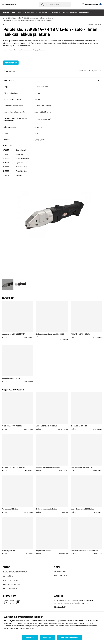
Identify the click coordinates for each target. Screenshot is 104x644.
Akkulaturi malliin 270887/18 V (14, 334)
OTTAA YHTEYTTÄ (10, 589)
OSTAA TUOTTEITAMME (12, 585)
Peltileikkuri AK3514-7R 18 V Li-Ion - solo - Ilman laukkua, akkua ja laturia (27, 21)
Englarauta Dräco (43, 551)
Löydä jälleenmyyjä (11, 580)
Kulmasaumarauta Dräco (47, 509)
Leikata (6, 12)
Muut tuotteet (84, 12)
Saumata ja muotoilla (26, 12)
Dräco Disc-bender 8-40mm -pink (85, 551)
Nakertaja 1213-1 (8, 551)
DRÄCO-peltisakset (31, 18)
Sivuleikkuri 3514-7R (79, 426)
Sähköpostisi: (60, 607)
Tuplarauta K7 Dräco (10, 509)
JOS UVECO (8, 576)
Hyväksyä (47, 638)
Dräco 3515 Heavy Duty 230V (82, 467)
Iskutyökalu (57, 12)
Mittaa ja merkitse (70, 12)
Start (3, 18)
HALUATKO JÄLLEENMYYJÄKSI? (15, 572)
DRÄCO (6, 25)
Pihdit (13, 12)
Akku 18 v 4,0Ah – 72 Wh (11, 378)
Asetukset (30, 638)
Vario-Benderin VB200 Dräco (82, 509)
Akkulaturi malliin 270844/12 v (48, 467)
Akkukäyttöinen (46, 18)
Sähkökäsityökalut (43, 12)
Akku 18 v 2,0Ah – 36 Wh (80, 334)
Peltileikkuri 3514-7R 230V (12, 426)
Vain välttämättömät (69, 638)
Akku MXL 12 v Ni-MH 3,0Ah (47, 426)
